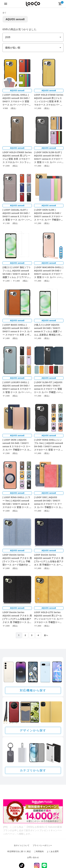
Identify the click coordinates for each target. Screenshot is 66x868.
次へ (46, 635)
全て (4, 13)
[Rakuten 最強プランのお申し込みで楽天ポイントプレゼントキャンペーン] (33, 811)
